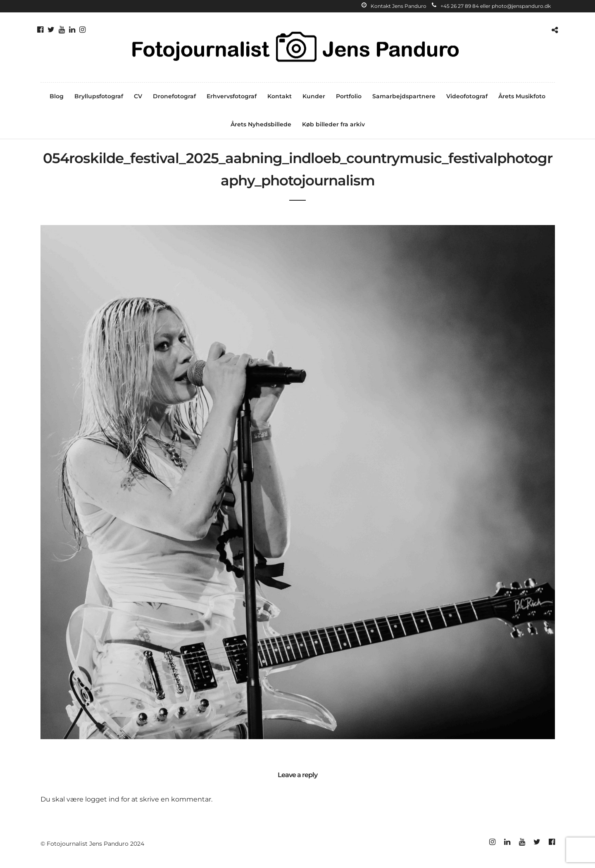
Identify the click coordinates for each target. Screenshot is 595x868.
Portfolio (349, 96)
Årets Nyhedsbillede (261, 124)
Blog (57, 96)
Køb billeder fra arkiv (333, 124)
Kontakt (280, 96)
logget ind (102, 799)
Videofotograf (467, 96)
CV (138, 96)
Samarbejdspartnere (404, 96)
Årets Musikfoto (522, 96)
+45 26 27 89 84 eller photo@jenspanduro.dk (491, 6)
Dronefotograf (174, 96)
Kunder (314, 96)
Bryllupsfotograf (99, 96)
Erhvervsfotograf (232, 96)
